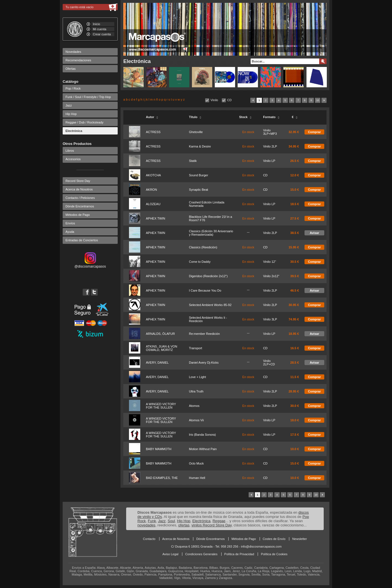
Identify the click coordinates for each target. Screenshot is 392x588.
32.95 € (294, 132)
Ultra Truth (196, 391)
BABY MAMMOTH (159, 449)
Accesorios (73, 159)
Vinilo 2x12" (271, 276)
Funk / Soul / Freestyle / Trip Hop (88, 97)
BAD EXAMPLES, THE (162, 478)
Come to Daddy (200, 262)
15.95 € (294, 247)
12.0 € (295, 175)
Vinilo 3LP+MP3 (270, 132)
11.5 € (295, 377)
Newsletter (299, 539)
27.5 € (295, 218)
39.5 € (295, 276)
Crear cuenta (102, 34)
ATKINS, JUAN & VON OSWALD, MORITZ (162, 348)
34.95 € (294, 146)
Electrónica (74, 131)
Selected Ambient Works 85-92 (210, 305)
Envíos (70, 223)
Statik (193, 161)
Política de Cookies (274, 554)
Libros (70, 151)
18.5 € (295, 204)
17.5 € (295, 435)
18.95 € (294, 334)
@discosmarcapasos (90, 264)
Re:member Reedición (204, 334)
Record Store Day (78, 181)
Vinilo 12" (270, 262)
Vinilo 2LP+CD (269, 363)
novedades (146, 525)
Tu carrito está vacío (79, 7)
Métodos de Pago (78, 215)
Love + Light (197, 377)
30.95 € (294, 305)
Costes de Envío (274, 539)
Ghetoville (196, 132)
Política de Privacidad (239, 554)
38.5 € (295, 233)
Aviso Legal (170, 554)
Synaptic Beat (198, 190)
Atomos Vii (196, 420)
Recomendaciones (78, 60)
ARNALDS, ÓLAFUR (160, 334)
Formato (271, 117)
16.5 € (295, 348)
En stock (248, 132)
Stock (245, 117)
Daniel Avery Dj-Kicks (204, 363)
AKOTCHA (153, 175)
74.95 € (294, 319)
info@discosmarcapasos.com (261, 546)
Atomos (194, 406)
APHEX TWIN (156, 218)
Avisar (314, 233)
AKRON (151, 190)
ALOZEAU (153, 204)
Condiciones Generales (201, 554)
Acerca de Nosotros (79, 189)
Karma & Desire (200, 146)
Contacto (149, 539)
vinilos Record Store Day (212, 525)
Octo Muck (196, 463)
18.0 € (295, 420)
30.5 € (295, 262)
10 (317, 100)
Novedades (73, 52)
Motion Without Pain (203, 449)
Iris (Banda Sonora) (202, 435)
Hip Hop (71, 114)
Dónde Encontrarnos (80, 206)
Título (195, 117)
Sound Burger (198, 175)
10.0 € (295, 449)
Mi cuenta (100, 29)
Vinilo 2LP (270, 146)
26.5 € (295, 161)
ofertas (184, 525)
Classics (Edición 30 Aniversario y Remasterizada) (211, 233)
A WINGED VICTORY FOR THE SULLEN (161, 406)
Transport (195, 348)
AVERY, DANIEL (157, 363)
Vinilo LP (269, 161)
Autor (152, 117)
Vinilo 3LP (270, 319)
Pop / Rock (73, 88)
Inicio (97, 24)
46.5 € (295, 290)
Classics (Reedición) (203, 247)
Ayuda (70, 232)
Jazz (69, 105)
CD (229, 100)
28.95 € (294, 391)
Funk (152, 521)
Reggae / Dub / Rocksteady (85, 122)
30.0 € (295, 406)
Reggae (219, 521)
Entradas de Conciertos (82, 240)
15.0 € (295, 190)
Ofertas (71, 69)
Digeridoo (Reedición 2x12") (208, 276)
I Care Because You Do (205, 290)
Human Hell (197, 478)
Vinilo (214, 100)
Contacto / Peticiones (80, 198)
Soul (171, 521)
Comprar (314, 132)
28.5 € (295, 363)
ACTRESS (153, 132)
